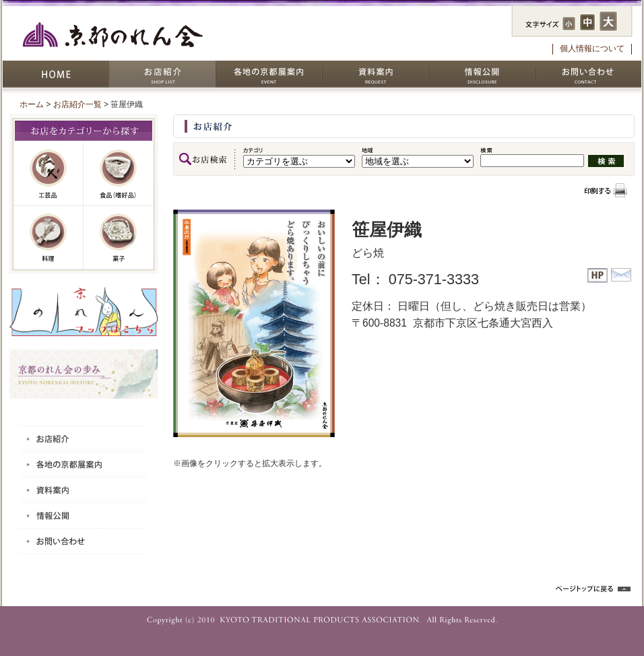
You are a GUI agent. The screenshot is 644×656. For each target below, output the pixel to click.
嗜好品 (119, 174)
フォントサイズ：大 (608, 21)
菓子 (119, 238)
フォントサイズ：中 (587, 22)
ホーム (32, 104)
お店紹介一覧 (77, 104)
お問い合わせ (588, 74)
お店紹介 (162, 74)
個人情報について (592, 48)
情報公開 (482, 74)
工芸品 (49, 174)
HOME (56, 74)
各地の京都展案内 (269, 74)
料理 (49, 238)
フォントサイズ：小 (569, 24)
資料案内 (375, 74)
